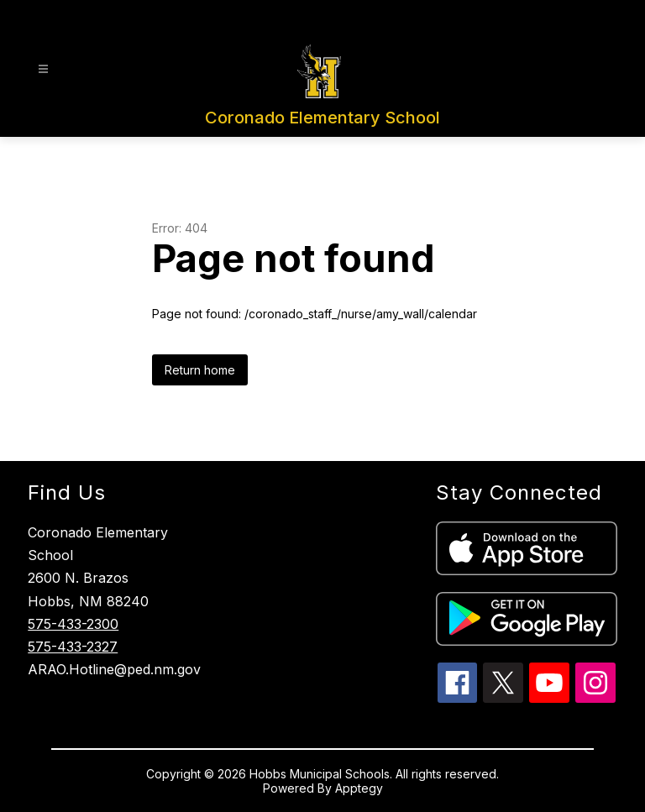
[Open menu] (43, 69)
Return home (200, 370)
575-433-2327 (73, 647)
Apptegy (359, 788)
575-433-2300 (73, 624)
